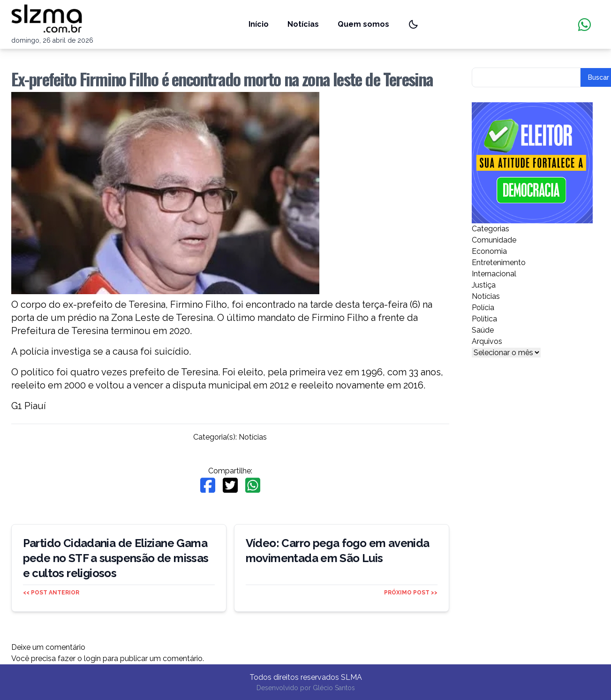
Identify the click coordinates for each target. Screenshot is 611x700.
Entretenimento (499, 262)
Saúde (483, 330)
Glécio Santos (334, 688)
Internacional (494, 274)
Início (259, 24)
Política (484, 319)
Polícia (483, 308)
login (92, 658)
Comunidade (494, 240)
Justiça (484, 285)
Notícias (303, 24)
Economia (489, 251)
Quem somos (363, 24)
